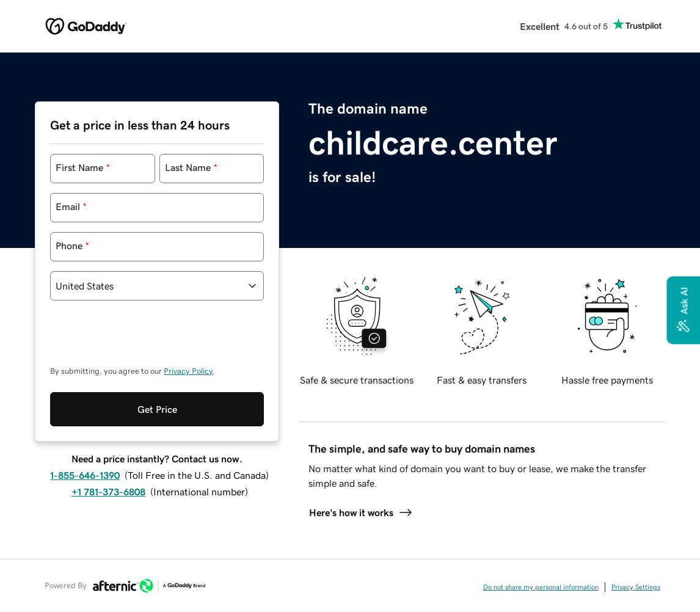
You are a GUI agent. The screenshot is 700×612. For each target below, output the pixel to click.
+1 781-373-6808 (108, 442)
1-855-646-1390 (85, 425)
